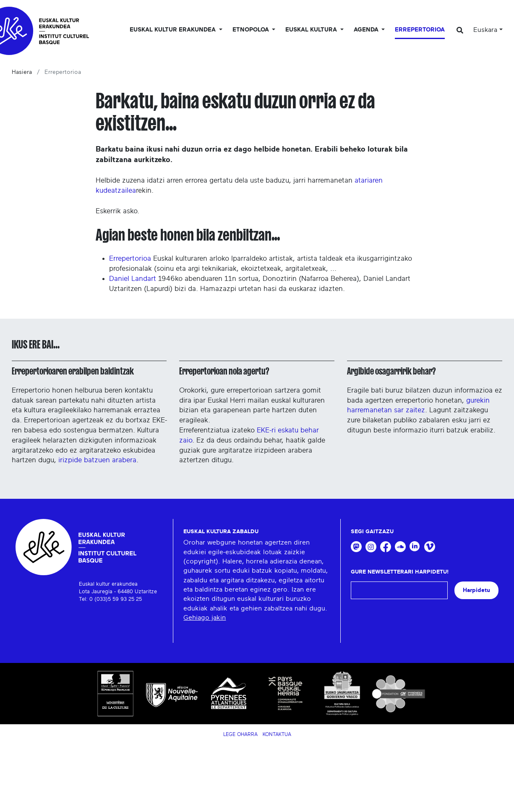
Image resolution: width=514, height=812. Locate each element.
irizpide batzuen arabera (97, 460)
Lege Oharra (240, 734)
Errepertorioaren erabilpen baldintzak (73, 371)
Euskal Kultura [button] (312, 30)
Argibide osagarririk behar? (391, 371)
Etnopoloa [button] (252, 30)
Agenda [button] (367, 30)
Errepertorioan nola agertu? (224, 371)
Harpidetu (476, 590)
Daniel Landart (133, 279)
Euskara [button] (485, 30)
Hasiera (22, 72)
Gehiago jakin (205, 618)
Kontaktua (277, 734)
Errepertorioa (420, 30)
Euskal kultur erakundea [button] (174, 30)
